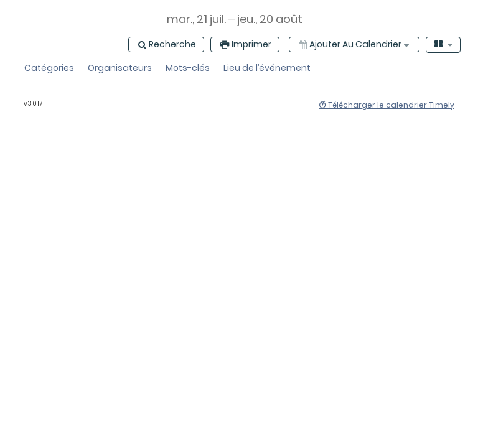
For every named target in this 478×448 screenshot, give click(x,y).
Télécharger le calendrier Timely (387, 105)
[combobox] (443, 45)
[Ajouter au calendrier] (354, 44)
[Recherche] (166, 44)
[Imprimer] (245, 44)
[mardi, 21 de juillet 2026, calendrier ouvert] (196, 19)
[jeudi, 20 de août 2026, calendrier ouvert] (270, 19)
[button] (49, 68)
